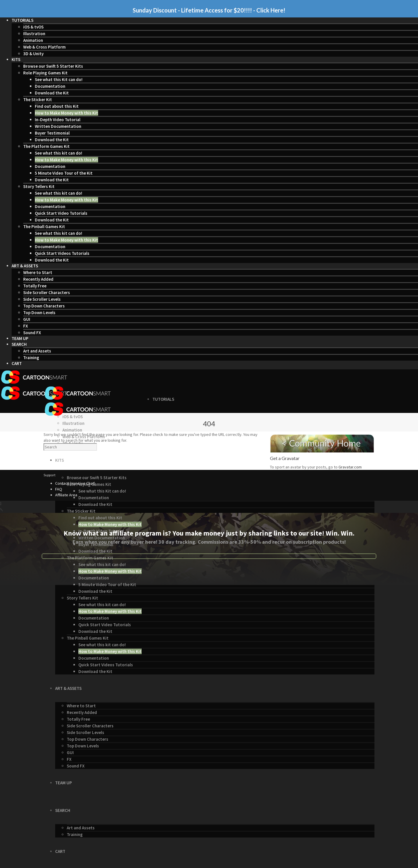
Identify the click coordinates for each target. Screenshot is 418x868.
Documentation (50, 86)
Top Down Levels (39, 313)
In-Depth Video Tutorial (58, 120)
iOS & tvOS (33, 27)
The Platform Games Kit (46, 146)
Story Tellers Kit (39, 186)
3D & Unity (33, 54)
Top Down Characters (44, 306)
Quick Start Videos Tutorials (62, 253)
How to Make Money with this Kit (66, 113)
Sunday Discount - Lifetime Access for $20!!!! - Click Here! (209, 10)
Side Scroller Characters (47, 292)
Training (31, 358)
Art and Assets (37, 351)
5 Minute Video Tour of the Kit (64, 173)
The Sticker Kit (38, 100)
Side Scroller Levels (42, 299)
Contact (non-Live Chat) (75, 483)
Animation (33, 40)
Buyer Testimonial (52, 133)
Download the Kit (52, 93)
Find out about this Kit (57, 106)
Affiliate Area (66, 495)
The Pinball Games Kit (44, 227)
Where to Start (38, 272)
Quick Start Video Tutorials (61, 213)
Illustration (34, 34)
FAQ (59, 489)
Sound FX (32, 333)
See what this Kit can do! (59, 79)
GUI (27, 319)
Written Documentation (58, 126)
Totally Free (35, 286)
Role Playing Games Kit (45, 73)
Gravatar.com (350, 467)
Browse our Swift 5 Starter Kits (53, 66)
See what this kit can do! (58, 153)
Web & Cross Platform (44, 47)
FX (26, 326)
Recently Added (38, 279)
